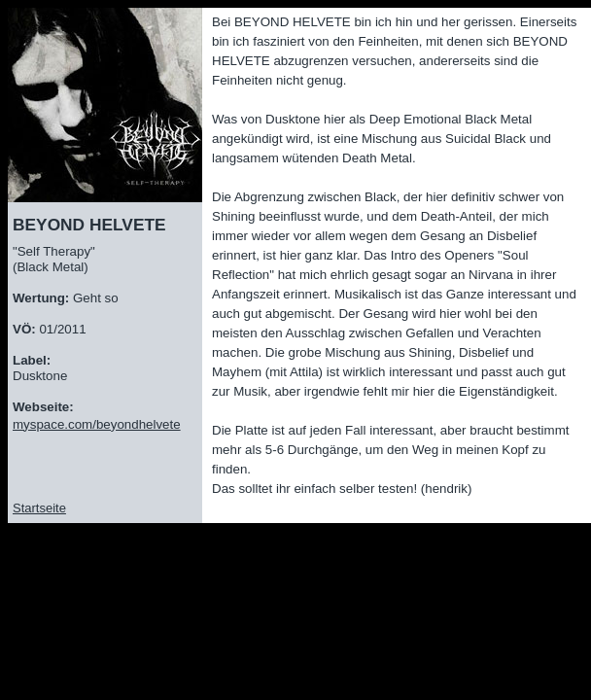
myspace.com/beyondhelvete (97, 424)
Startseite (39, 508)
